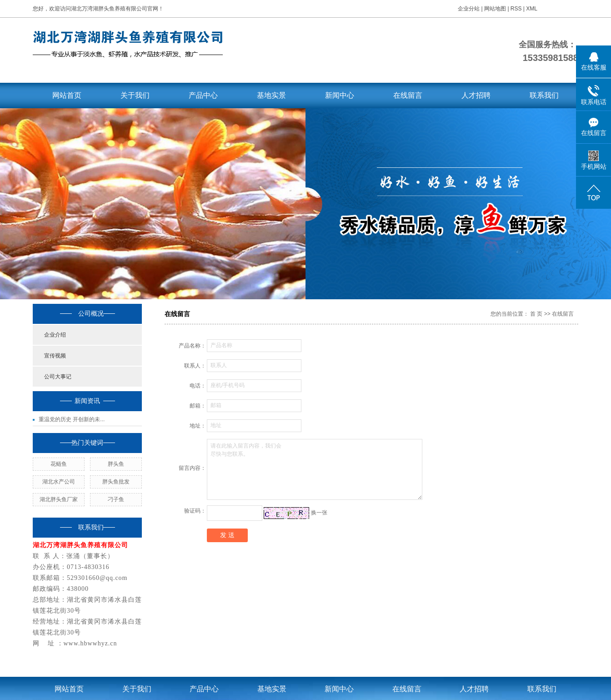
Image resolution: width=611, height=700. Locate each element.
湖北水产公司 (59, 482)
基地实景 (271, 95)
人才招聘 (476, 95)
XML (532, 9)
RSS (516, 9)
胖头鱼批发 (116, 482)
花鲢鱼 (59, 464)
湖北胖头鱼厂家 (59, 499)
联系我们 (544, 95)
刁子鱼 (116, 499)
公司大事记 (58, 377)
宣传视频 (55, 356)
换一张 (319, 513)
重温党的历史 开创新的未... (72, 419)
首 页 (536, 314)
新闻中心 (340, 95)
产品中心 (203, 95)
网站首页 (67, 95)
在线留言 (408, 95)
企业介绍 (55, 335)
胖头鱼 (116, 464)
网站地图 (496, 9)
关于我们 (135, 95)
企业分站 (469, 9)
